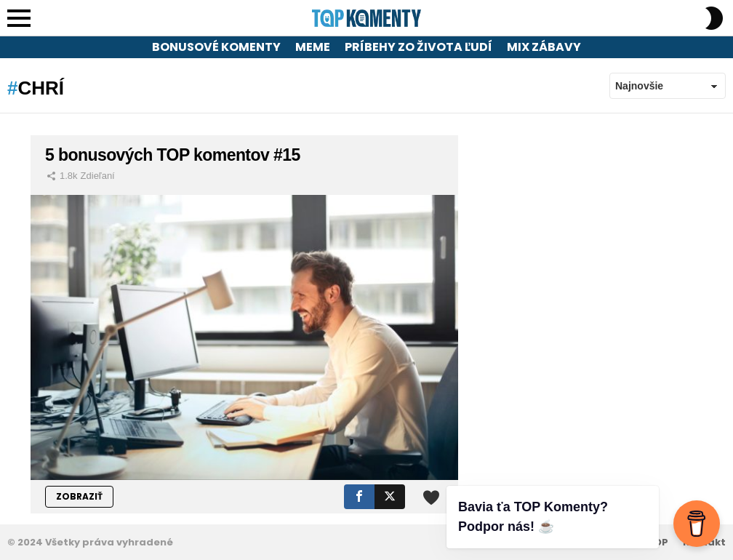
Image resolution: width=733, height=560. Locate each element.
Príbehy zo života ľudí (418, 47)
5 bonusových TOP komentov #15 (173, 155)
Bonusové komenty (216, 47)
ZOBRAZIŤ (79, 496)
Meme (313, 47)
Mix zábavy (544, 47)
